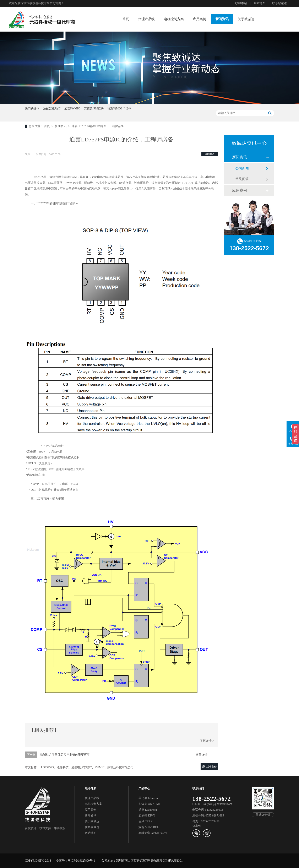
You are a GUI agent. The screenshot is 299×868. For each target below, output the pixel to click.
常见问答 (242, 179)
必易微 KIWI (147, 816)
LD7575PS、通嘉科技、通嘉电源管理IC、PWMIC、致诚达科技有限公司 (87, 767)
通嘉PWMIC (72, 108)
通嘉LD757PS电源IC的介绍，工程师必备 (98, 126)
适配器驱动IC (52, 108)
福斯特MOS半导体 (119, 108)
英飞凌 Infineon (148, 798)
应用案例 (200, 19)
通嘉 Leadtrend (148, 810)
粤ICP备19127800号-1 (81, 861)
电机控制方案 (174, 19)
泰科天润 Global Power (153, 833)
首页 (126, 19)
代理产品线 (146, 19)
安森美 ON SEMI (149, 804)
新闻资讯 (222, 19)
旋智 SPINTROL (149, 827)
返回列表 (210, 154)
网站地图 (260, 3)
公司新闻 (242, 168)
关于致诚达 (246, 19)
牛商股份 (60, 828)
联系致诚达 (279, 3)
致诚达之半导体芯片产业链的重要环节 (65, 755)
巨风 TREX (146, 821)
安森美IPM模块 (94, 108)
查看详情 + (203, 755)
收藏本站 (241, 3)
